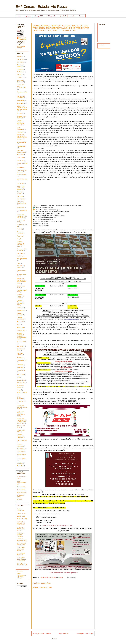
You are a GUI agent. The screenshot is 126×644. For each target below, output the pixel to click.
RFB (18, 377)
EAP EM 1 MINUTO (20, 354)
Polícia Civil (20, 466)
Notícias (19, 56)
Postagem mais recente (42, 633)
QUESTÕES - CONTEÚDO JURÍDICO (21, 549)
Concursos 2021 (22, 146)
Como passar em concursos (22, 171)
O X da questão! (51, 16)
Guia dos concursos (20, 314)
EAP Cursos (20, 62)
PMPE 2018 (20, 158)
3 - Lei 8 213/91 (21, 490)
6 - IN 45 (19, 500)
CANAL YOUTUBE (20, 398)
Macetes (81, 16)
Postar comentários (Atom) (66, 639)
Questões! (63, 16)
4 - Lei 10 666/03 (22, 492)
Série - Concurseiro (20, 128)
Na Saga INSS (39, 16)
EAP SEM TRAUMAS (20, 445)
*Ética (19, 263)
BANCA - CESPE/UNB (21, 510)
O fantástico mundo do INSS (21, 203)
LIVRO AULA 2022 (22, 360)
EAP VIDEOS (21, 199)
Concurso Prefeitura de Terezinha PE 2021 (21, 303)
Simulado (20, 113)
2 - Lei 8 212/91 (21, 487)
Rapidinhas (20, 256)
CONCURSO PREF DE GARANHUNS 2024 (21, 414)
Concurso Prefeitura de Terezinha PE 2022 (21, 244)
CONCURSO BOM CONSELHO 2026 (22, 407)
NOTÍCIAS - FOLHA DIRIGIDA (22, 540)
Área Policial (20, 208)
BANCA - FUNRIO (22, 519)
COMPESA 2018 (22, 401)
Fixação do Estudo (22, 163)
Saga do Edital (21, 380)
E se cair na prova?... (20, 193)
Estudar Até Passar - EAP (23, 39)
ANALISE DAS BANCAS (21, 267)
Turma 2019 (20, 322)
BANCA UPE (21, 328)
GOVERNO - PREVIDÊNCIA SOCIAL (21, 529)
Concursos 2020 (22, 342)
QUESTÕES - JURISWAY (21, 554)
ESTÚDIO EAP (21, 310)
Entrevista (20, 358)
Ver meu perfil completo (21, 47)
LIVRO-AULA (21, 78)
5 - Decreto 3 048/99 (21, 496)
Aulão (19, 325)
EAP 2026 (20, 196)
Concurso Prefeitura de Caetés (21, 296)
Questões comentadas (20, 318)
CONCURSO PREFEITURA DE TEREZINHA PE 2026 (22, 281)
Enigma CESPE (21, 459)
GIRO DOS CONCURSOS (21, 151)
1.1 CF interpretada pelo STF (22, 483)
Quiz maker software (20, 577)
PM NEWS (20, 69)
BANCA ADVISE (22, 270)
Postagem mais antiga (85, 633)
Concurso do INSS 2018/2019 (22, 250)
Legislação (28, 16)
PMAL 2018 (20, 367)
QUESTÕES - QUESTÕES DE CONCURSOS (21, 559)
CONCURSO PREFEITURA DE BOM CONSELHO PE (22, 108)
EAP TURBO (21, 452)
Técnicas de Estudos (20, 387)
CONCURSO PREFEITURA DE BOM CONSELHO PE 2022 (22, 137)
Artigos (19, 390)
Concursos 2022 (22, 142)
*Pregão (19, 239)
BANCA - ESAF (21, 513)
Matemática (20, 365)
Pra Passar (20, 72)
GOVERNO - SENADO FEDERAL (21, 535)
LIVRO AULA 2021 (22, 179)
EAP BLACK (20, 346)
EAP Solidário (21, 449)
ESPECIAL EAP (21, 455)
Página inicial (64, 633)
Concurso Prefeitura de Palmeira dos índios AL (21, 123)
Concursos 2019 (22, 175)
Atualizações (21, 103)
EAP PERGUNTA (22, 440)
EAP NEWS (20, 59)
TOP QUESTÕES (22, 259)
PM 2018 (20, 229)
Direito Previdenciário (21, 574)
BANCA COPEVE (22, 393)
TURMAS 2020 (21, 383)
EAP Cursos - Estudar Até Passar (42, 7)
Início (19, 16)
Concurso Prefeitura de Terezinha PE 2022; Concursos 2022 (22, 336)
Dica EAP (20, 75)
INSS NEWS (21, 101)
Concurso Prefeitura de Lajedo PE (21, 436)
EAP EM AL (20, 253)
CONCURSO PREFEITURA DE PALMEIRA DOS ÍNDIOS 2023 (22, 421)
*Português (20, 132)
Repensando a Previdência (21, 233)
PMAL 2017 (20, 155)
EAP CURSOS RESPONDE (21, 97)
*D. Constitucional (22, 210)
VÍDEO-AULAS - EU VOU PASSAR (22, 564)
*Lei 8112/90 (21, 161)
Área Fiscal (20, 236)
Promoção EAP (21, 370)
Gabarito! (72, 16)
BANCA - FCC (21, 516)
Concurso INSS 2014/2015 (21, 117)
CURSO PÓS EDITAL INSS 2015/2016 (21, 188)
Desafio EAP (21, 308)
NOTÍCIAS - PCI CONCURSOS (22, 544)
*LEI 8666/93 (21, 183)
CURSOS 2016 (21, 330)
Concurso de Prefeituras (21, 66)
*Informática (20, 168)
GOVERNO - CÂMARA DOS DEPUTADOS (21, 523)
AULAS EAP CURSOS (20, 81)
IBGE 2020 (20, 463)
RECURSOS (21, 374)
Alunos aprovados (22, 92)
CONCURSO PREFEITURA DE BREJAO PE (22, 216)
